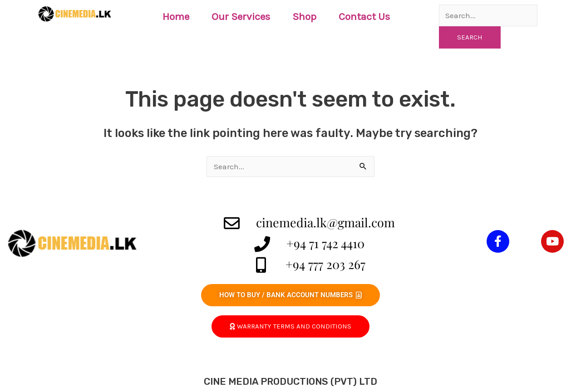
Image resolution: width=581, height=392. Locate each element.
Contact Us (364, 17)
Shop (304, 17)
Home (176, 17)
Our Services (241, 17)
